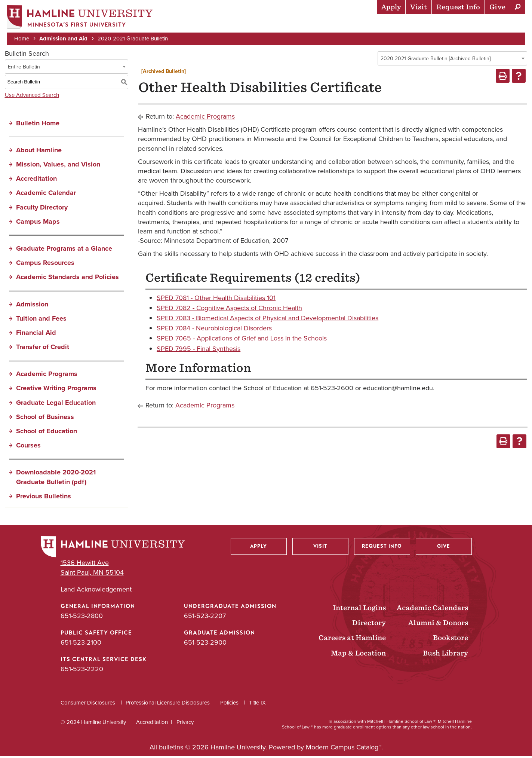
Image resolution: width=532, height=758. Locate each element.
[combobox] (452, 61)
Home (22, 38)
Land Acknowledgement (96, 592)
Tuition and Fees (41, 321)
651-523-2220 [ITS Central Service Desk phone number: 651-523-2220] (82, 672)
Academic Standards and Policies (67, 279)
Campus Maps (38, 224)
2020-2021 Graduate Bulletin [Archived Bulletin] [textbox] (436, 61)
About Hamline (499, 24)
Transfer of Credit (43, 349)
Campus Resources (45, 265)
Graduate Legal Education (56, 405)
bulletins (171, 749)
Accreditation (36, 181)
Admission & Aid (259, 24)
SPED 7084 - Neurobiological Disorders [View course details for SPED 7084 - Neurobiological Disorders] (214, 331)
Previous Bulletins (44, 498)
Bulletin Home (38, 125)
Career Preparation (431, 24)
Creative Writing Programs (56, 391)
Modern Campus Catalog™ (344, 749)
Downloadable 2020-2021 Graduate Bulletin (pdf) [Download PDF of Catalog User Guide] (56, 479)
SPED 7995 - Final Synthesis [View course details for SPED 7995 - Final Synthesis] (199, 351)
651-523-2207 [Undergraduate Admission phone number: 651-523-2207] (205, 618)
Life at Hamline (364, 24)
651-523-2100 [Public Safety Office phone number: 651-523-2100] (81, 645)
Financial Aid (36, 335)
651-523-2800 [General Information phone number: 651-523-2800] (82, 618)
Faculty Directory (42, 210)
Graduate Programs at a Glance (64, 251)
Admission (32, 306)
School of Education (47, 433)
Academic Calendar (46, 195)
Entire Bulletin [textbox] (24, 69)
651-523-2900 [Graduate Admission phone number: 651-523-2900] (205, 645)
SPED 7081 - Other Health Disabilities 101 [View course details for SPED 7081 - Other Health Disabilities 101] (216, 300)
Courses (28, 448)
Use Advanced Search (32, 97)
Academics (312, 24)
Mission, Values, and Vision (58, 166)
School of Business (45, 419)
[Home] (80, 17)
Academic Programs (47, 376)
